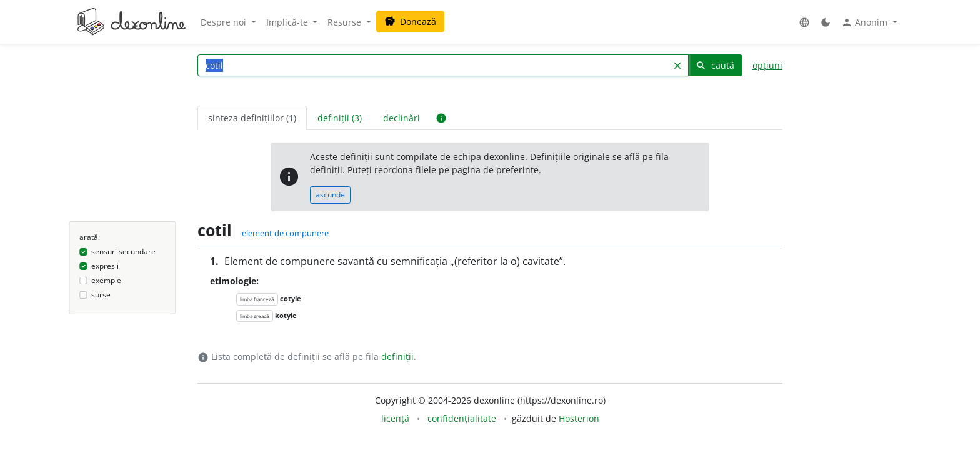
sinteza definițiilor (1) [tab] (252, 118)
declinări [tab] (402, 118)
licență (395, 418)
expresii (105, 266)
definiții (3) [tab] (340, 118)
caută (715, 65)
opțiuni (767, 65)
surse (101, 295)
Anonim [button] (866, 22)
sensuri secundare (123, 252)
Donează (410, 22)
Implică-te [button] (288, 22)
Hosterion (579, 418)
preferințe (517, 170)
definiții (326, 170)
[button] (804, 22)
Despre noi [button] (225, 22)
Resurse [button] (346, 22)
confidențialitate (462, 418)
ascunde (330, 195)
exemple (106, 280)
